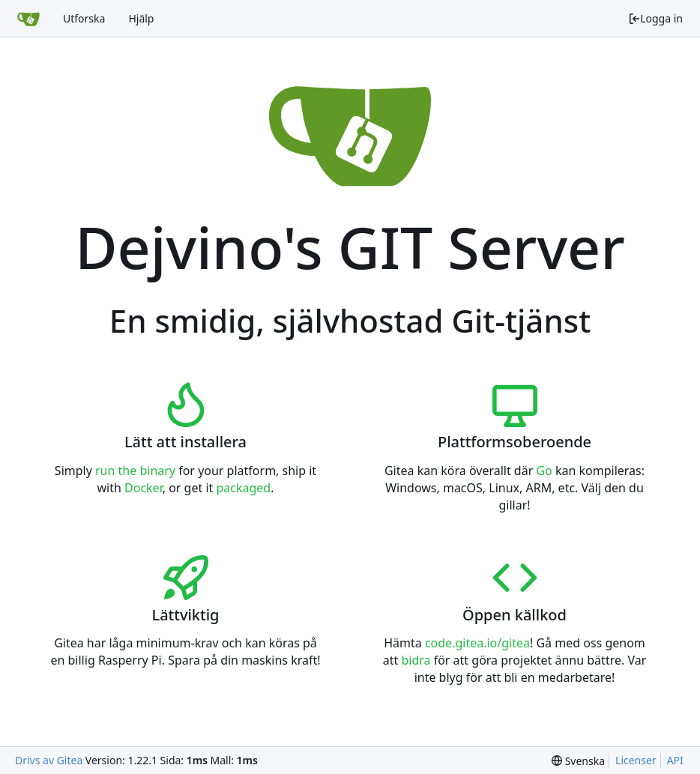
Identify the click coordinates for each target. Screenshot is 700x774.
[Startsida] (28, 19)
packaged (243, 488)
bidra (416, 660)
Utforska (84, 18)
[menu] (578, 761)
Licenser (636, 760)
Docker (144, 488)
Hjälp (141, 18)
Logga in (655, 18)
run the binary (135, 471)
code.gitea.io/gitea (477, 643)
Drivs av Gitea (49, 760)
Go (544, 471)
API (675, 760)
